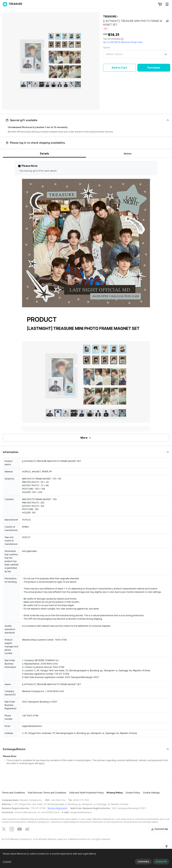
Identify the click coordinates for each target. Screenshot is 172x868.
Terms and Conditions (13, 793)
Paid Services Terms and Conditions (47, 793)
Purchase (154, 68)
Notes (128, 154)
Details (45, 154)
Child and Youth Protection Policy (86, 793)
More (86, 438)
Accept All (161, 862)
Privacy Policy (115, 793)
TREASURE (110, 17)
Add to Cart (119, 68)
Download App (159, 829)
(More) (92, 854)
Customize (143, 862)
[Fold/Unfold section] (86, 120)
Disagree (7, 862)
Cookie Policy (133, 793)
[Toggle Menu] (167, 4)
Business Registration (57, 808)
